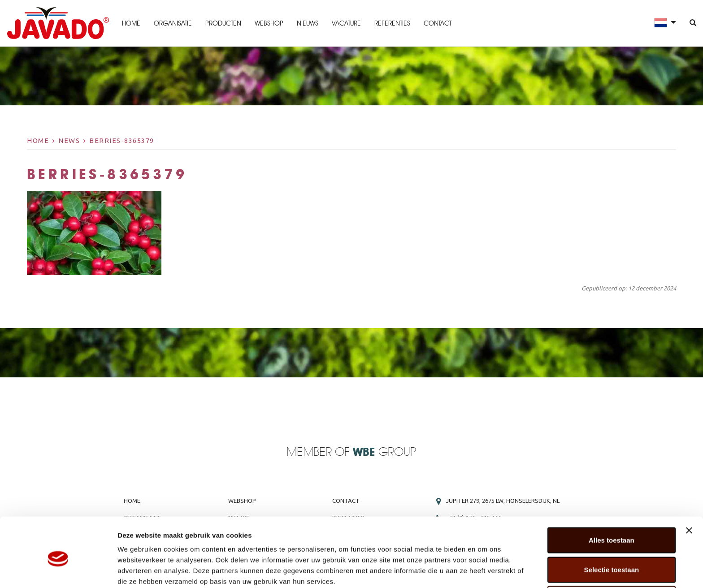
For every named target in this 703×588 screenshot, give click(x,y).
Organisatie (172, 23)
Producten (223, 23)
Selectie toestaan (612, 530)
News (69, 141)
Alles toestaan (612, 500)
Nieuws (307, 23)
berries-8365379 (122, 141)
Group (384, 452)
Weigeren (611, 559)
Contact (437, 23)
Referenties (392, 23)
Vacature (346, 23)
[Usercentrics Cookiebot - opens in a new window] (58, 571)
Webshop (269, 23)
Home (131, 23)
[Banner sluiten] (689, 490)
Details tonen (484, 570)
